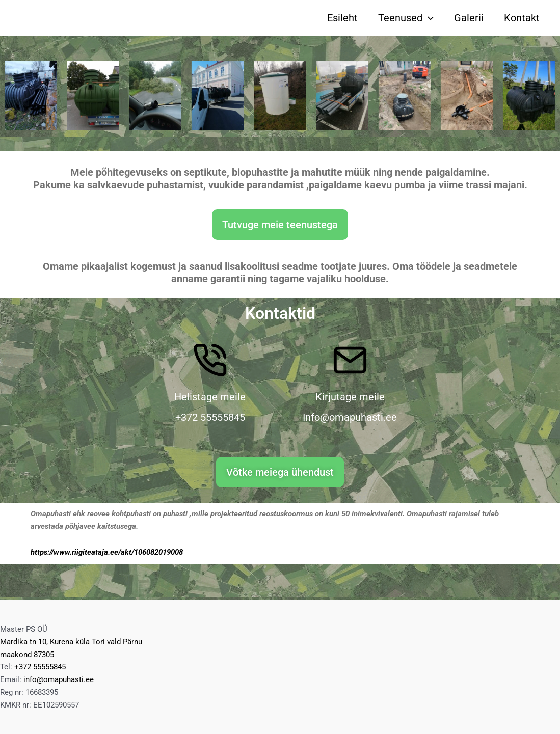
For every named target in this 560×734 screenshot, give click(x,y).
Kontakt (522, 18)
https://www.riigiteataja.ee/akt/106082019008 (107, 552)
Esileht (342, 18)
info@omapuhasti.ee (59, 679)
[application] (428, 18)
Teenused (406, 18)
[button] (12, 86)
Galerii (469, 18)
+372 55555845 (40, 667)
